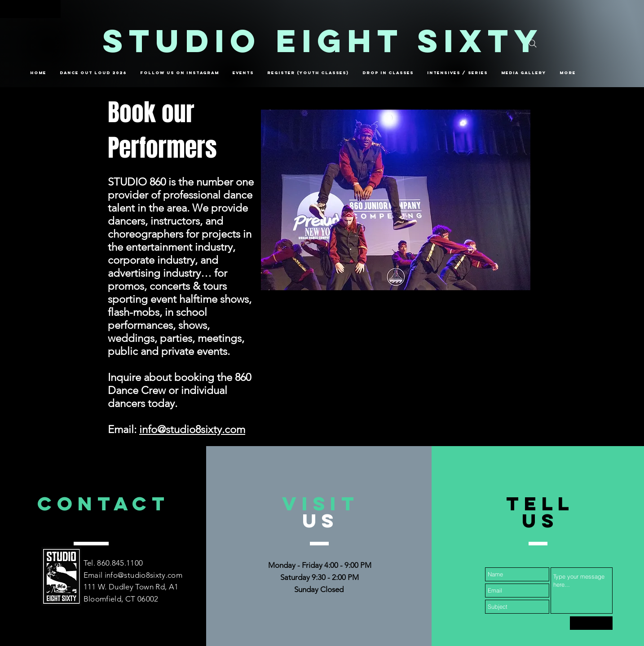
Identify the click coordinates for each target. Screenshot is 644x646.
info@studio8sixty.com (192, 429)
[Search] (533, 44)
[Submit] (591, 623)
